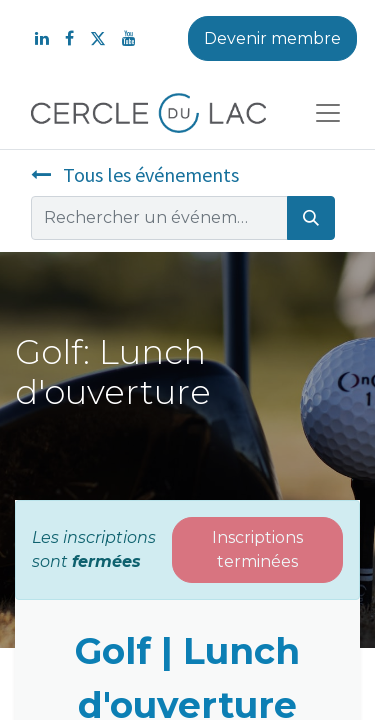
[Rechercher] (311, 218)
